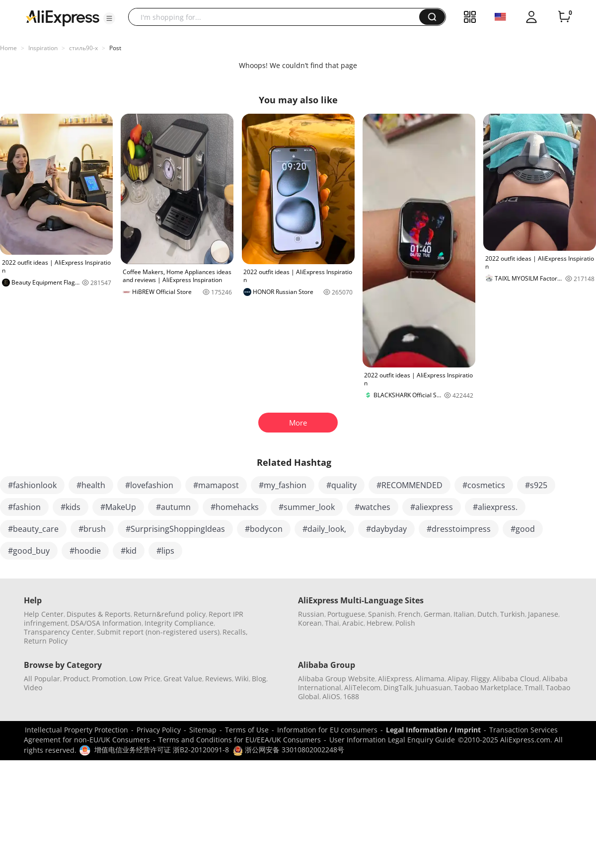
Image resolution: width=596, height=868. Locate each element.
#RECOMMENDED (410, 485)
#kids (71, 507)
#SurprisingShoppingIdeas (175, 529)
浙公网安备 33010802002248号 (289, 750)
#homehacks (235, 507)
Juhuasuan (433, 687)
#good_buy (29, 551)
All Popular (42, 679)
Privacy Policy (159, 730)
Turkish (513, 614)
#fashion (24, 507)
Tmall (534, 687)
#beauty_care (33, 529)
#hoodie (85, 551)
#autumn (173, 507)
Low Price (145, 679)
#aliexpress (432, 507)
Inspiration (43, 48)
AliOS (331, 696)
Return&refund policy (170, 614)
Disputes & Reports (99, 614)
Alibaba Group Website (336, 679)
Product (76, 679)
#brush (92, 529)
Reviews (219, 679)
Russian (311, 614)
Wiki (242, 679)
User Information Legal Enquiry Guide (392, 740)
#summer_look (307, 507)
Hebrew (379, 623)
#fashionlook (32, 485)
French (409, 614)
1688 (351, 696)
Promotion (109, 679)
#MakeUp (118, 507)
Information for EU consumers (327, 730)
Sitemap (203, 730)
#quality (341, 485)
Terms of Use (247, 730)
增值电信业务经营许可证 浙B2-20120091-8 (162, 750)
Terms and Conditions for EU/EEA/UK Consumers (240, 740)
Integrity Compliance (179, 623)
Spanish (381, 614)
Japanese (543, 614)
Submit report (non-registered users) (158, 632)
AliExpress (395, 679)
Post (115, 48)
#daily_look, (324, 529)
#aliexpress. (495, 507)
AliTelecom (362, 687)
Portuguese (346, 614)
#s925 (536, 485)
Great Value (183, 679)
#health (91, 485)
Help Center (44, 614)
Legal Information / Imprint (433, 730)
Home (8, 48)
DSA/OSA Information (106, 623)
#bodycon (264, 529)
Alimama (430, 679)
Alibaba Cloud (516, 679)
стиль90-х (83, 48)
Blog (259, 679)
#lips (165, 551)
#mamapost (216, 485)
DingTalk (398, 687)
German (437, 614)
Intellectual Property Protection (76, 730)
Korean (310, 623)
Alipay (458, 679)
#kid (129, 551)
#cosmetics (484, 485)
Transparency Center (59, 632)
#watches (372, 507)
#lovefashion (149, 485)
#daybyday (386, 529)
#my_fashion (283, 485)
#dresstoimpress (459, 529)
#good (523, 529)
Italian (464, 614)
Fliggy (480, 679)
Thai (332, 623)
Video (33, 687)
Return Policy (46, 641)
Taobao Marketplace (488, 687)
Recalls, (235, 632)
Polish (405, 623)
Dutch (487, 614)
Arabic (353, 623)
